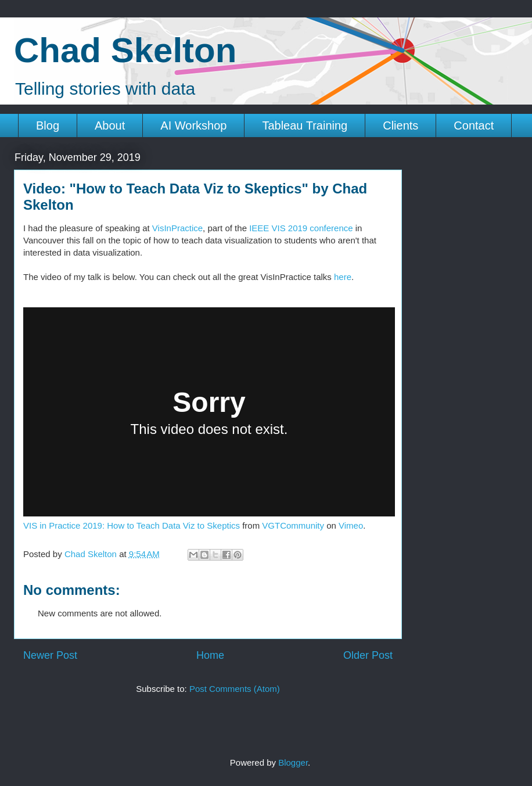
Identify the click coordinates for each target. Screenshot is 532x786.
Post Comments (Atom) (235, 689)
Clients (400, 125)
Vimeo (351, 525)
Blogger (293, 762)
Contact (474, 125)
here (343, 277)
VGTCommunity (293, 525)
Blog (48, 125)
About (110, 125)
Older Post (368, 655)
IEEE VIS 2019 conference (301, 228)
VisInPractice (177, 228)
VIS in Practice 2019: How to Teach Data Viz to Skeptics (132, 525)
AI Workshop (193, 125)
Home (210, 655)
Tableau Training (305, 125)
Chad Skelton (125, 50)
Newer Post (50, 655)
